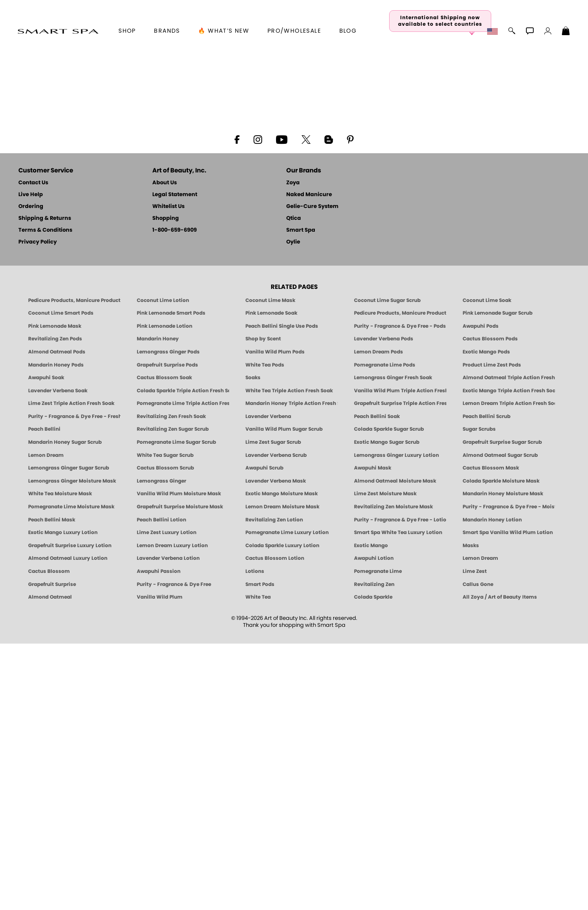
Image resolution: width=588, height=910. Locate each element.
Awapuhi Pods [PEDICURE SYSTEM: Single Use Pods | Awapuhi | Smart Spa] (481, 593)
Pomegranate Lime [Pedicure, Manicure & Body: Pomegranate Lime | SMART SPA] (378, 838)
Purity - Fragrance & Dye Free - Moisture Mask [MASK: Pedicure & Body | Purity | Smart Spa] (509, 774)
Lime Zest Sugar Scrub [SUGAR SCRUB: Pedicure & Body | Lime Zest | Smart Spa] (273, 709)
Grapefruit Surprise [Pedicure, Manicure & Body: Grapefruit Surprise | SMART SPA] (52, 851)
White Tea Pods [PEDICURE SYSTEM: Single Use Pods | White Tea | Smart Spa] (265, 631)
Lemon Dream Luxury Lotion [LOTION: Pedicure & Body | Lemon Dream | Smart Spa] (172, 812)
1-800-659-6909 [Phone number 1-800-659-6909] (175, 497)
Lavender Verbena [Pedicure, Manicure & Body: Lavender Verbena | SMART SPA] (268, 683)
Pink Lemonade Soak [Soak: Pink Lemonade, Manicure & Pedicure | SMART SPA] (271, 580)
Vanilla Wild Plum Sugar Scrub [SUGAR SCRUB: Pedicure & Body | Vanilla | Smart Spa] (284, 696)
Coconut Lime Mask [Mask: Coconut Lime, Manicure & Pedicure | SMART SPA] (270, 567)
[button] (58, 31)
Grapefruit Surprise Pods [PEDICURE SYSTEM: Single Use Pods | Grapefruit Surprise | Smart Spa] (167, 631)
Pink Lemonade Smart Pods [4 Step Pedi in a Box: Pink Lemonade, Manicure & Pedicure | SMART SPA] (171, 580)
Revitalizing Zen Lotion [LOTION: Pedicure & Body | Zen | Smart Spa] (274, 786)
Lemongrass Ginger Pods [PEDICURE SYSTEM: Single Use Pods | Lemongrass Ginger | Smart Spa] (168, 619)
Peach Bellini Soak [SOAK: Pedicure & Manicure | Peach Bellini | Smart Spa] (377, 683)
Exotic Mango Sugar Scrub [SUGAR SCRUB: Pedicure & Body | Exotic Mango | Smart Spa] (387, 709)
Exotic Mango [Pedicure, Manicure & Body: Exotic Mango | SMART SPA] (371, 812)
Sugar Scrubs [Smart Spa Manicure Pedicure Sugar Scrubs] (479, 696)
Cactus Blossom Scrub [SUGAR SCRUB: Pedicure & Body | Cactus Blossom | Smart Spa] (165, 735)
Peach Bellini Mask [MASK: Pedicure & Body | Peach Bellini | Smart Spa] (52, 786)
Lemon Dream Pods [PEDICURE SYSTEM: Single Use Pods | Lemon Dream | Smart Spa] (379, 619)
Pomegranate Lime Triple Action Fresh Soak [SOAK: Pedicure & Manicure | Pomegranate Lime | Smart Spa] (183, 670)
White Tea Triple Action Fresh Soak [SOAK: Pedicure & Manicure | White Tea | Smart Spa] (289, 657)
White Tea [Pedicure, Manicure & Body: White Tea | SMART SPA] (258, 864)
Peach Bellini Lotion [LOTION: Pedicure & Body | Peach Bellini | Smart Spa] (161, 786)
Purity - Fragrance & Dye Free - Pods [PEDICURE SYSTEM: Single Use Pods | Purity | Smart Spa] (400, 593)
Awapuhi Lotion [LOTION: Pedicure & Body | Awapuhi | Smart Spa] (374, 825)
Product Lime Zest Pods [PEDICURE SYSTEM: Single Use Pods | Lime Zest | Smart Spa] (492, 631)
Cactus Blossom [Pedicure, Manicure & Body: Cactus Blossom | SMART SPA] (49, 838)
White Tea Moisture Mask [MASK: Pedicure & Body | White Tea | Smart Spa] (60, 760)
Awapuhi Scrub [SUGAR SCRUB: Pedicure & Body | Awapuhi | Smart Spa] (264, 735)
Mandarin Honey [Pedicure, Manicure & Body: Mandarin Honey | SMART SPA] (158, 606)
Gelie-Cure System (312, 473)
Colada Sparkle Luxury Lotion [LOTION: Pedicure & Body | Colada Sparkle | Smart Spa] (282, 812)
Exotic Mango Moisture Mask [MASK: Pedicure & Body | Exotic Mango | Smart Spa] (282, 760)
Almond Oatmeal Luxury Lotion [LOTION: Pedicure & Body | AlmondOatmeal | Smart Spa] (68, 825)
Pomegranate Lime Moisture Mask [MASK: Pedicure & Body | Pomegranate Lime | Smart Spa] (71, 774)
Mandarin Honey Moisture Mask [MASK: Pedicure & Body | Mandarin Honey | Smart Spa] (503, 760)
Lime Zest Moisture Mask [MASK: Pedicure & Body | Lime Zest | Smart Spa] (385, 760)
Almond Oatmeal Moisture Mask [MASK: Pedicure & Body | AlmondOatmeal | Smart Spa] (395, 747)
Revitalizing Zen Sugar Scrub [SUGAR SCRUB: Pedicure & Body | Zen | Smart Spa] (173, 696)
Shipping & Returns (45, 485)
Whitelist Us (168, 473)
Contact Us (33, 449)
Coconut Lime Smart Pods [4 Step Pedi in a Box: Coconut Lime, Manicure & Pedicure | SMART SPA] (61, 580)
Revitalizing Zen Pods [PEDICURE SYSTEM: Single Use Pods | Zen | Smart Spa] (55, 606)
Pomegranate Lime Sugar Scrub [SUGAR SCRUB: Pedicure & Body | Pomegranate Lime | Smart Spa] (176, 709)
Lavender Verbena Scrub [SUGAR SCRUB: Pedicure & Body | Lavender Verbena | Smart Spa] (276, 722)
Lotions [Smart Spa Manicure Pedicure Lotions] (255, 838)
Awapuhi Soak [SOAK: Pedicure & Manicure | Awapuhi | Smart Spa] (46, 644)
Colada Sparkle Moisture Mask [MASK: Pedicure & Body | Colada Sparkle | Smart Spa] (501, 747)
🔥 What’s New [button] (224, 31)
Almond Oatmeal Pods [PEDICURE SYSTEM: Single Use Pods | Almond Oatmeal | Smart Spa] (57, 619)
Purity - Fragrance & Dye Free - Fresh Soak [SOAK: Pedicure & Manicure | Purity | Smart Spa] (74, 683)
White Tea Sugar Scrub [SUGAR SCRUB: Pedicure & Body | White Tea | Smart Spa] (165, 722)
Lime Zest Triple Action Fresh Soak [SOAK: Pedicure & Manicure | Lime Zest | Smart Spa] (71, 670)
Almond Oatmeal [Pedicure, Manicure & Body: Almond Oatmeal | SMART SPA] (50, 864)
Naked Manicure (309, 461)
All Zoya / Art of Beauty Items (500, 864)
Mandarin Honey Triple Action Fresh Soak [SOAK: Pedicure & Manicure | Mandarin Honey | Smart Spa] (292, 670)
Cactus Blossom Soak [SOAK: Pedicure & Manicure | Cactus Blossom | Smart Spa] (164, 644)
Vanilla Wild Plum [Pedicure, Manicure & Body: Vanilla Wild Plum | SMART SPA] (160, 864)
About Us (165, 449)
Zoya (293, 449)
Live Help (31, 461)
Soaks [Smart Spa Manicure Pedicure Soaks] (253, 644)
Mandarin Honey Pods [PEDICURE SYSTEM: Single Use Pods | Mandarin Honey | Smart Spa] (56, 631)
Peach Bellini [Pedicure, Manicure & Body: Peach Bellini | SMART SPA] (44, 696)
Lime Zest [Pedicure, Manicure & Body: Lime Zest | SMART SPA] (475, 838)
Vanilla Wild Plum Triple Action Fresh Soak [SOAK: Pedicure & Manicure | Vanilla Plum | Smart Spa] (400, 657)
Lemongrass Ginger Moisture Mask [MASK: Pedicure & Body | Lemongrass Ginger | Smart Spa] (72, 747)
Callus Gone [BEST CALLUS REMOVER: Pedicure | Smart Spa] (478, 851)
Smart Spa (301, 497)
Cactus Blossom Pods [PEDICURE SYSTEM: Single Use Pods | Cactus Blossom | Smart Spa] (490, 606)
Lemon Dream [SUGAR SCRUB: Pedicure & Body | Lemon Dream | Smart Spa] (46, 722)
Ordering (31, 473)
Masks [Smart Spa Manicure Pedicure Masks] (471, 812)
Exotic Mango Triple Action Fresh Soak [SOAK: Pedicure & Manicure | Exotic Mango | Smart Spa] (509, 657)
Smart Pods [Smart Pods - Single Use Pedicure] (260, 851)
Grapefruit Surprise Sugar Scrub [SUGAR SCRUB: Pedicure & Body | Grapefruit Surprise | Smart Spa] (502, 709)
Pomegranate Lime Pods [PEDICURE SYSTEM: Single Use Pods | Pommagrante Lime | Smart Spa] (385, 631)
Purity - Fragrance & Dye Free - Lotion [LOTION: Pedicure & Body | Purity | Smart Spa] (400, 786)
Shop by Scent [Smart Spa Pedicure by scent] (263, 606)
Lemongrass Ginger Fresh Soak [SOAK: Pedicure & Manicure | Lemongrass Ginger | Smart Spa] (393, 644)
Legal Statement (175, 461)
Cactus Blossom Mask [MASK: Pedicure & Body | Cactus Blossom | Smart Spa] (491, 735)
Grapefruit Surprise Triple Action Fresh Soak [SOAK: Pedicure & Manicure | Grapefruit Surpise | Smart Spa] (400, 670)
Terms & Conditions (45, 497)
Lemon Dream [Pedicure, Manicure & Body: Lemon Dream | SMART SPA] (480, 825)
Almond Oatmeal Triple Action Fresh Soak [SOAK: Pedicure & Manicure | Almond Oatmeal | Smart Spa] (509, 644)
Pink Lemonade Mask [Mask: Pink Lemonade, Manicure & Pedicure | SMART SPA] (55, 593)
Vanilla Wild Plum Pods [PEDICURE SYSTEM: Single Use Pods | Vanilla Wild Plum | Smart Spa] (275, 619)
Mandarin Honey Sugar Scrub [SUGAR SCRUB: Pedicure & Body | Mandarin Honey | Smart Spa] (65, 709)
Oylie (293, 509)
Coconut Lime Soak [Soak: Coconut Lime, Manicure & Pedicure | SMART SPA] (487, 567)
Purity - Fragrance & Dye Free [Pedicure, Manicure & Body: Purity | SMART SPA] (174, 851)
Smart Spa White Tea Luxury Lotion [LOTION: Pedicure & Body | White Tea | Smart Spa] (398, 799)
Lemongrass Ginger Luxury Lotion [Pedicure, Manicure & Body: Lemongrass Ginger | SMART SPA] (396, 722)
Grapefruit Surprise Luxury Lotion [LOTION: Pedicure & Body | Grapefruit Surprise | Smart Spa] (70, 812)
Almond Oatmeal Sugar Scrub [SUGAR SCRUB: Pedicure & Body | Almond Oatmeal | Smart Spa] (500, 722)
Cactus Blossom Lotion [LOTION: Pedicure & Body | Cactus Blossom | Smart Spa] (275, 825)
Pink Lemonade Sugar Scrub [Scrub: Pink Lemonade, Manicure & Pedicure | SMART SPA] (498, 580)
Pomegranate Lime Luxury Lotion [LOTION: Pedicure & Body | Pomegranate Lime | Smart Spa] (287, 799)
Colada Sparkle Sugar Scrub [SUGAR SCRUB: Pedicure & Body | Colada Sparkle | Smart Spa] (389, 696)
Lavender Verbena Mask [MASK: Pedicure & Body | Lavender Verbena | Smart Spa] (276, 747)
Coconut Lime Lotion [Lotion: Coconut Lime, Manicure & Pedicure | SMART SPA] (163, 567)
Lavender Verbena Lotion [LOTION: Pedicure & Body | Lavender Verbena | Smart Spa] (168, 825)
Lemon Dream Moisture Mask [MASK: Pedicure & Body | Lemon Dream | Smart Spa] (282, 774)
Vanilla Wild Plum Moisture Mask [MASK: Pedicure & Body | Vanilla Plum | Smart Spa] (179, 760)
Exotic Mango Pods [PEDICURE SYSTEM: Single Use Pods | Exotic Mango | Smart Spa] (486, 619)
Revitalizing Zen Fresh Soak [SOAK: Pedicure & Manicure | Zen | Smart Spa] (171, 683)
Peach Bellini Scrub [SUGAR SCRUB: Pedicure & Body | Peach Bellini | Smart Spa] (487, 683)
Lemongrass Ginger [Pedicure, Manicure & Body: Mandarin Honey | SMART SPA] (161, 747)
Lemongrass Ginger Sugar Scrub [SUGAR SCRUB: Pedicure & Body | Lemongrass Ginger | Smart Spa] (69, 735)
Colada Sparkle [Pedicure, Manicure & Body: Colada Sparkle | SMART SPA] (373, 864)
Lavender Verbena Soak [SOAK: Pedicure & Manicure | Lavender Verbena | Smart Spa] (58, 657)
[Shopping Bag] (566, 32)
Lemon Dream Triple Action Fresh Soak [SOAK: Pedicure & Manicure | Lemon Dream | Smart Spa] (509, 670)
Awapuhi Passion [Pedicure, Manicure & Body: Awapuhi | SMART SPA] (159, 838)
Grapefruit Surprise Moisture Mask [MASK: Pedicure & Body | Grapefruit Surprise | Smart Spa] (180, 774)
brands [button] (167, 31)
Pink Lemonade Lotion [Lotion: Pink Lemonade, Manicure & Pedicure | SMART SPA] (165, 593)
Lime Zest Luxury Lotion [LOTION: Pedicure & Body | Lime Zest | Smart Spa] (167, 799)
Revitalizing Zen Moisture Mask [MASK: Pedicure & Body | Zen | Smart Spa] (393, 774)
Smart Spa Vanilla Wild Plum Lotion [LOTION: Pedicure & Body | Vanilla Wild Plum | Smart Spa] (508, 799)
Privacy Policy (38, 509)
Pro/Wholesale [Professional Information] (294, 31)
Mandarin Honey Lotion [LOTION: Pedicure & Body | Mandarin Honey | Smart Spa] (492, 786)
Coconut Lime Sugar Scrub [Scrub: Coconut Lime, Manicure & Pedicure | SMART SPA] (387, 567)
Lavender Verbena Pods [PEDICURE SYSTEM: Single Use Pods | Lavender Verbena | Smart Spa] (384, 606)
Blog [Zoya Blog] (348, 31)
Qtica (294, 485)
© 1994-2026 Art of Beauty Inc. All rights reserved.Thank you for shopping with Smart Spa (294, 888)
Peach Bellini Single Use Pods (282, 593)
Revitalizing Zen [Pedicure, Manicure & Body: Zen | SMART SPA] (374, 851)
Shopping (166, 485)
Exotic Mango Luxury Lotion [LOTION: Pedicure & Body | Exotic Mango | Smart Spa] (63, 799)
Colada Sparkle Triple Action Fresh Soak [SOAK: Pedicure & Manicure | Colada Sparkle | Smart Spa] (183, 657)
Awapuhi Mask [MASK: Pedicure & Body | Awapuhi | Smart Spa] (373, 735)
